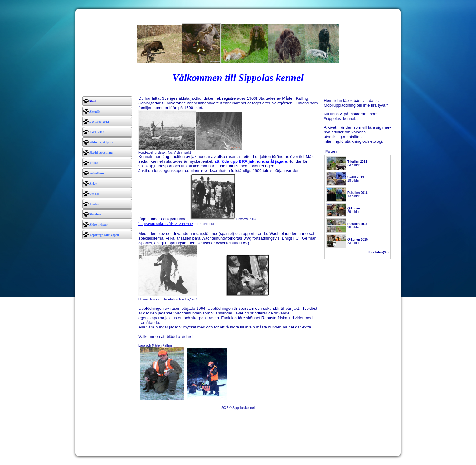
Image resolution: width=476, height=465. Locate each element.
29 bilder (354, 210)
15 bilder (356, 179)
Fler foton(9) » (379, 252)
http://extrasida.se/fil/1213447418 (166, 224)
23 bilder (357, 163)
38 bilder (357, 226)
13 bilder (357, 194)
